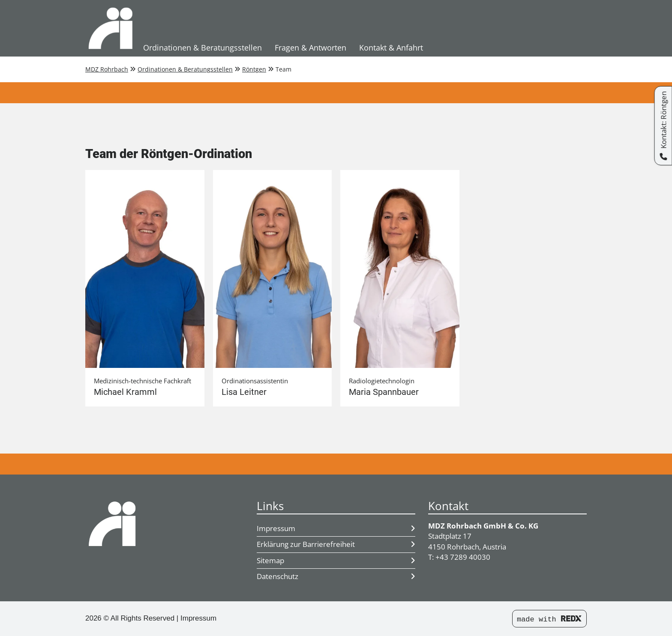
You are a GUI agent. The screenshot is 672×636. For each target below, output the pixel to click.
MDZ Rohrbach (107, 69)
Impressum (336, 529)
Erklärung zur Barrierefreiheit (336, 544)
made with (549, 620)
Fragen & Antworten (310, 48)
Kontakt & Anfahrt (391, 48)
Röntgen (254, 69)
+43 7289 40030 (463, 557)
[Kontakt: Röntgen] (663, 126)
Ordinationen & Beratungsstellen (202, 48)
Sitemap (336, 561)
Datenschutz (336, 576)
